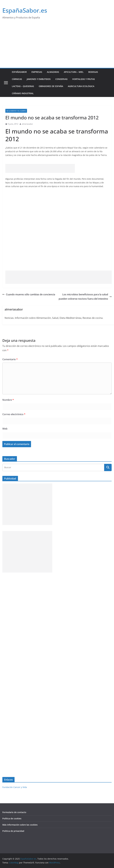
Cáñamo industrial (23, 93)
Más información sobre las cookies (20, 825)
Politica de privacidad (13, 831)
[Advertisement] (57, 46)
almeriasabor (27, 124)
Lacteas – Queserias (23, 86)
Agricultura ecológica (81, 86)
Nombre (8, 400)
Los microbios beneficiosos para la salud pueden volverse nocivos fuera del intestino (85, 297)
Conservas (61, 79)
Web (5, 429)
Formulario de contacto (14, 812)
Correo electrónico (14, 414)
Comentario (10, 359)
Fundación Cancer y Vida (15, 787)
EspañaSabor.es (25, 10)
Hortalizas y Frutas (84, 79)
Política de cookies (12, 818)
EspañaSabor (19, 72)
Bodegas (93, 72)
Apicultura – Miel (74, 72)
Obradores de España (51, 86)
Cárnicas (17, 79)
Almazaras (53, 72)
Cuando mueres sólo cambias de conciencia (29, 294)
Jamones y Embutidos (39, 79)
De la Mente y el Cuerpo (16, 111)
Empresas (37, 72)
